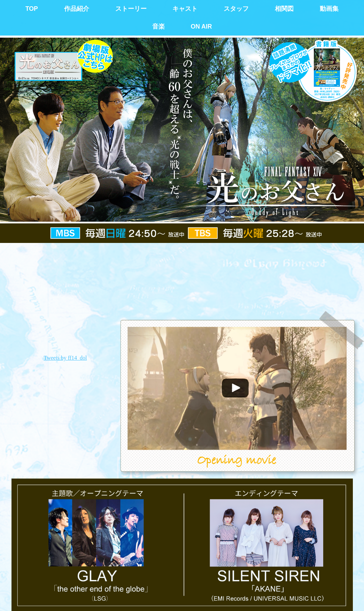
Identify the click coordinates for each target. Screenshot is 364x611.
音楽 (158, 26)
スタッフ (236, 9)
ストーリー (131, 9)
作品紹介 (77, 9)
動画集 (329, 9)
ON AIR (201, 26)
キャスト (185, 9)
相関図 (284, 9)
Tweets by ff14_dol (65, 358)
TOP (32, 9)
